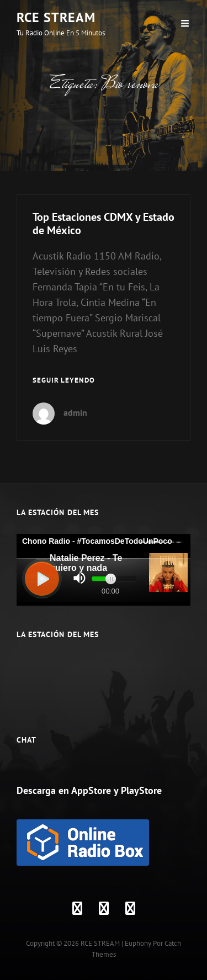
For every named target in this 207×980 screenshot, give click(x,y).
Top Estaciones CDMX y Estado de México (104, 224)
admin (75, 412)
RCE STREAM (56, 17)
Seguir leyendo (64, 381)
